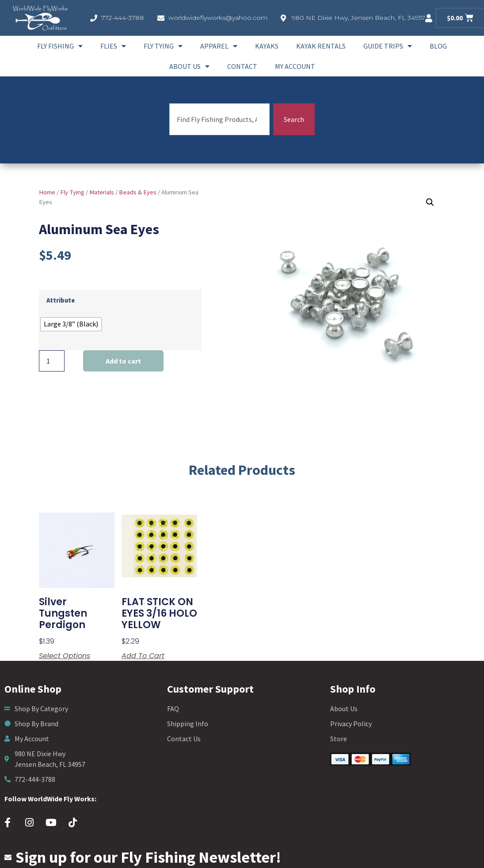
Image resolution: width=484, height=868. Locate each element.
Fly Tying (163, 46)
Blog (438, 46)
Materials (102, 192)
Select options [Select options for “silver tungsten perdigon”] (65, 656)
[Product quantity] (52, 361)
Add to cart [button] (143, 656)
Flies (113, 46)
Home (47, 192)
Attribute (61, 300)
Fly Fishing (60, 46)
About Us (189, 66)
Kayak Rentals (321, 46)
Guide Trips (388, 46)
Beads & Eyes (138, 192)
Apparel (219, 46)
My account (295, 66)
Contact (242, 66)
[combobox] (219, 119)
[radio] (71, 324)
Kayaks (267, 46)
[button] (430, 202)
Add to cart (123, 361)
